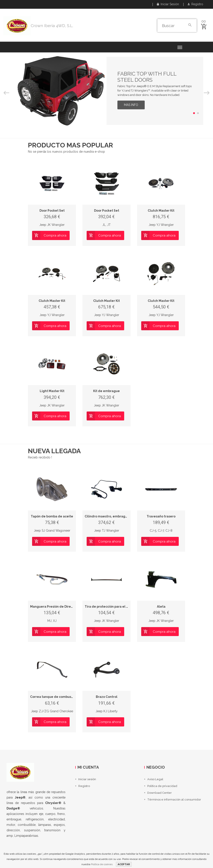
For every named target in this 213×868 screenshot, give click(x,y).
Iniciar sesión (168, 4)
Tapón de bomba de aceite (52, 516)
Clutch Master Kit (161, 211)
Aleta (161, 607)
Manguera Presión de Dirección (55, 607)
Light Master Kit (52, 391)
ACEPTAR (124, 864)
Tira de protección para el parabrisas (114, 607)
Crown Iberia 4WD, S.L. (52, 26)
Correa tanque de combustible (54, 697)
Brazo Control (107, 697)
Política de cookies (102, 864)
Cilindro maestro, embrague (107, 516)
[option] (106, 91)
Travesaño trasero (161, 516)
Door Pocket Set (52, 211)
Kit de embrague (106, 391)
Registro (195, 4)
